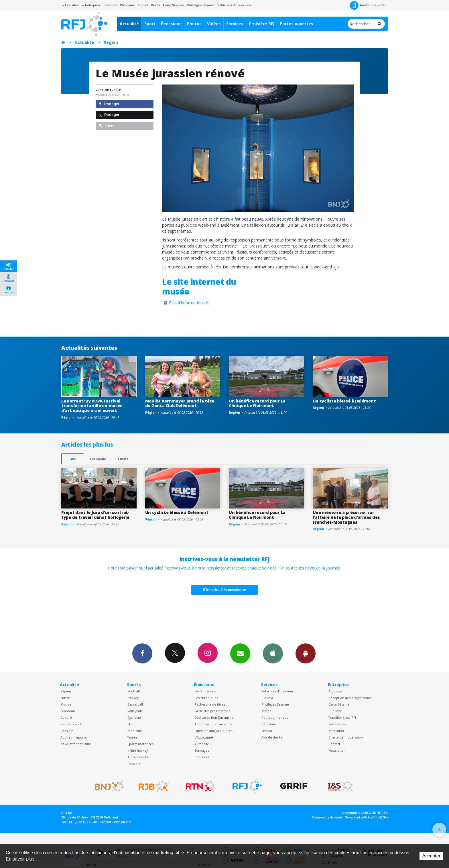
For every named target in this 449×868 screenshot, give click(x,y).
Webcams (127, 5)
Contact (334, 744)
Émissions (171, 24)
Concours (202, 757)
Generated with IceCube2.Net (366, 817)
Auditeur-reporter (368, 5)
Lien (106, 126)
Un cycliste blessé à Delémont (344, 401)
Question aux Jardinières (213, 731)
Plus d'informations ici (189, 303)
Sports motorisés (140, 744)
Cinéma (267, 698)
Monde (66, 704)
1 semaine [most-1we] (98, 459)
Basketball (135, 704)
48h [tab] (73, 459)
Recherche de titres (210, 704)
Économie (68, 711)
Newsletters (240, 653)
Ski (130, 724)
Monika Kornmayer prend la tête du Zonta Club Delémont (180, 403)
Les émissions (205, 691)
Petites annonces (275, 717)
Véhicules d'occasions (234, 5)
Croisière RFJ (262, 24)
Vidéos (214, 24)
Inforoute (111, 5)
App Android (306, 653)
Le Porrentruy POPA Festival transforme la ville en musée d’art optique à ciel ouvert (92, 406)
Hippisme (135, 731)
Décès (155, 5)
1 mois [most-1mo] (123, 459)
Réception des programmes (350, 698)
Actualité (129, 24)
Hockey (133, 698)
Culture (66, 717)
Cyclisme (134, 717)
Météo (266, 711)
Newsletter (337, 750)
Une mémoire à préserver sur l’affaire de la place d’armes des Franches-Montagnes (346, 517)
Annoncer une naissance (213, 724)
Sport (150, 24)
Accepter (431, 856)
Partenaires (337, 724)
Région (111, 42)
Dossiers (67, 731)
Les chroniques (206, 698)
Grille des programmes (212, 711)
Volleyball (135, 711)
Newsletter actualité (76, 744)
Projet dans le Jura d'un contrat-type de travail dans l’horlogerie (95, 515)
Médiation (336, 731)
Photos (194, 24)
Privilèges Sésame (201, 5)
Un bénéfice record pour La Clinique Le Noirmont (257, 403)
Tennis (132, 737)
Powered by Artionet (327, 817)
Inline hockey (138, 750)
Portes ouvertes (297, 24)
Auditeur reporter (74, 737)
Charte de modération (346, 737)
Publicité (335, 711)
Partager (109, 104)
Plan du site (122, 822)
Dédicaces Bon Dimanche (214, 717)
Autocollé (202, 744)
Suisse (65, 698)
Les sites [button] (70, 5)
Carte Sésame (174, 5)
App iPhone (273, 653)
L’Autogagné (204, 737)
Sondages (202, 750)
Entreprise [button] (91, 5)
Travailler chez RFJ (342, 717)
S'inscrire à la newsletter (224, 590)
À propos (335, 691)
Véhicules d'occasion (277, 691)
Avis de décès (272, 737)
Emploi (143, 5)
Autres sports (138, 757)
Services (235, 24)
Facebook (142, 653)
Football (134, 691)
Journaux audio (72, 724)
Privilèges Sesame (275, 704)
